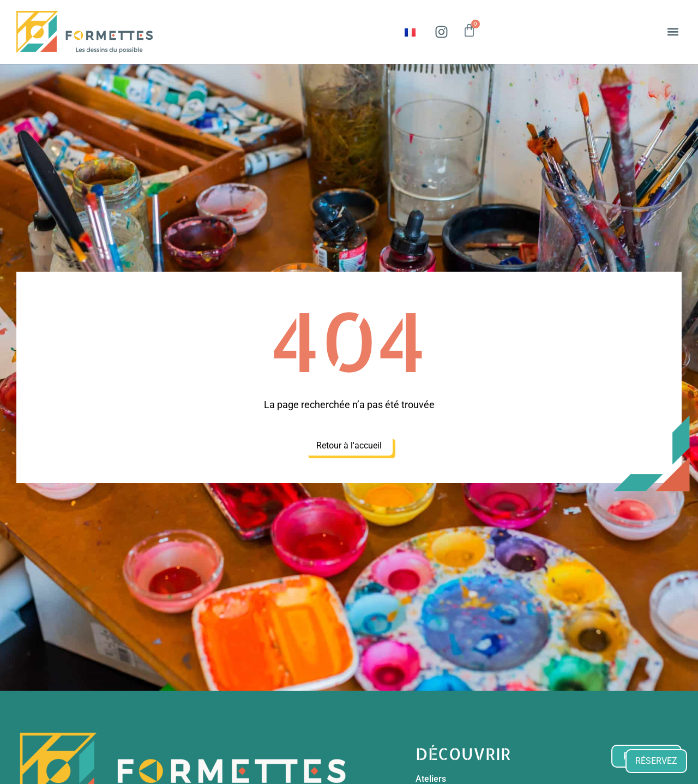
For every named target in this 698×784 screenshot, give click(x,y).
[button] (673, 32)
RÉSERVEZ (656, 761)
